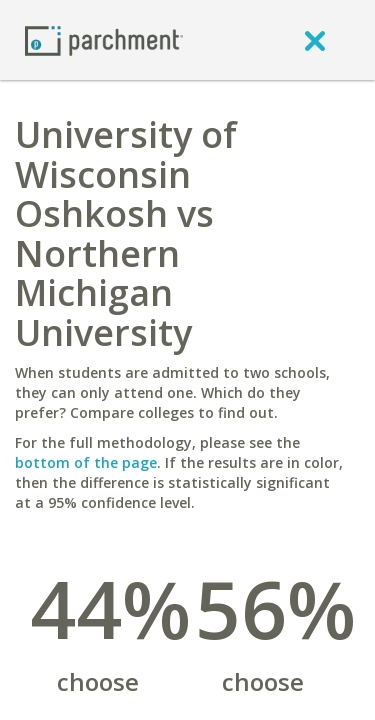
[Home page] (104, 39)
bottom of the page (86, 462)
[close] (315, 40)
